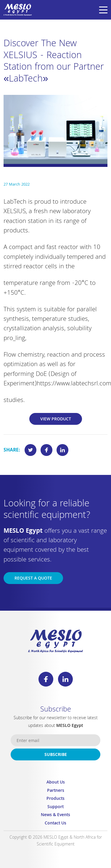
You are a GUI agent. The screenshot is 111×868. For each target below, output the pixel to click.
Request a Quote (33, 579)
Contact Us (55, 824)
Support (55, 807)
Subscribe (56, 755)
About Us (56, 783)
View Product (56, 419)
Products (55, 799)
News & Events (55, 815)
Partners (56, 791)
